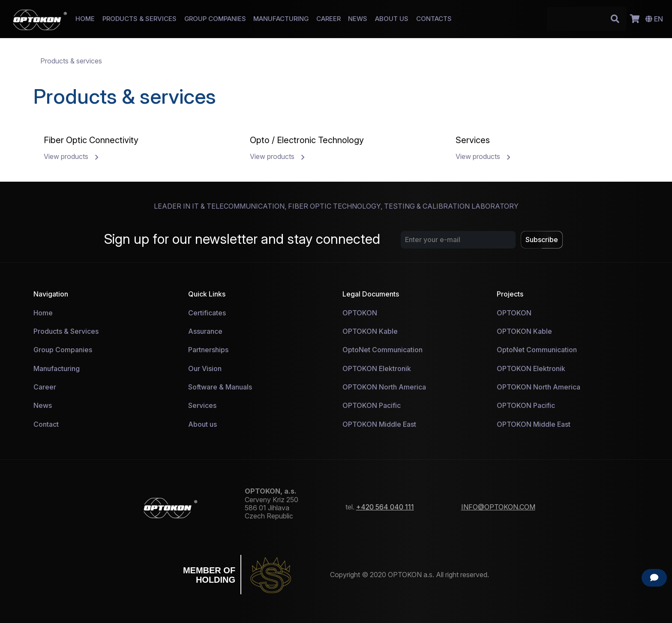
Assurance (205, 331)
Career (45, 387)
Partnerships (208, 350)
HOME (85, 19)
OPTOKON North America (384, 387)
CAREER (328, 19)
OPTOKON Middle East (379, 424)
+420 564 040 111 (385, 507)
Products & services (71, 61)
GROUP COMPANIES (215, 19)
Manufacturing (57, 368)
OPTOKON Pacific (372, 405)
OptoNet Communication (382, 350)
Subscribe (542, 240)
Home (43, 313)
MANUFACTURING (281, 19)
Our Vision (205, 368)
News (43, 405)
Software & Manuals (220, 387)
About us (202, 424)
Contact (46, 424)
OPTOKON (360, 313)
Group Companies (63, 350)
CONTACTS (434, 19)
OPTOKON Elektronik (377, 368)
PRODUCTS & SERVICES (139, 19)
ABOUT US (392, 19)
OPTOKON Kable (370, 331)
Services (202, 405)
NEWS (358, 19)
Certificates (207, 313)
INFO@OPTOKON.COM (498, 507)
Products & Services (66, 331)
